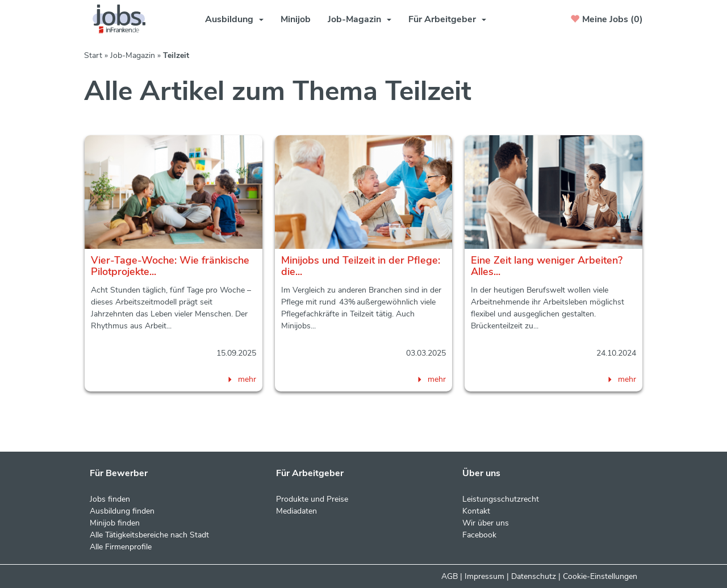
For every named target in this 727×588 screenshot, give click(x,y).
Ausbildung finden (122, 511)
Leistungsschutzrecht (501, 499)
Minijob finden (115, 523)
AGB (450, 576)
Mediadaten (296, 511)
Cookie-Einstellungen (600, 576)
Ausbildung (234, 19)
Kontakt (476, 511)
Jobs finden (110, 499)
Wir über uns (486, 523)
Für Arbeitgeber (447, 19)
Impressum (484, 576)
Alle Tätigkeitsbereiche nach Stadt (149, 535)
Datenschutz (534, 576)
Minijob (296, 19)
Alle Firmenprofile (121, 547)
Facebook (479, 535)
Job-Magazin (360, 19)
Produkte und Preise (312, 499)
